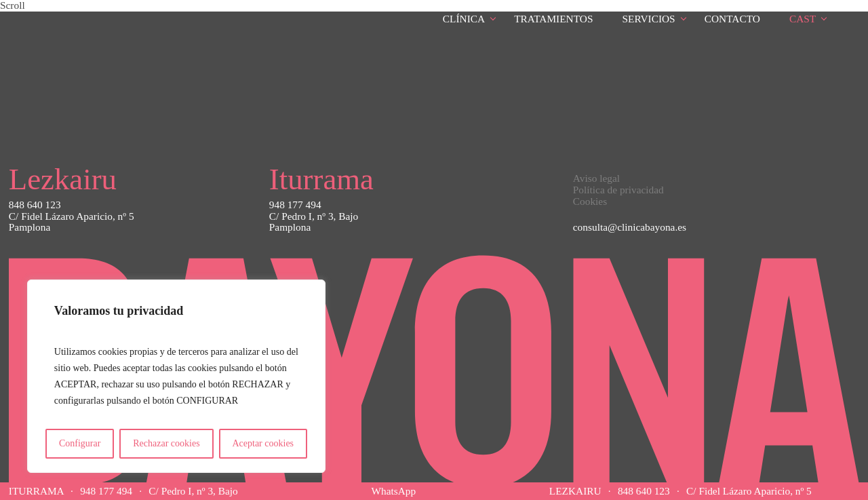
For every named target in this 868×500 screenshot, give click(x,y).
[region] (176, 376)
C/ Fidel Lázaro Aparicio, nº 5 (749, 491)
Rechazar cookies (166, 443)
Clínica (464, 19)
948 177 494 (106, 491)
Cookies (590, 201)
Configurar (80, 443)
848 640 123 (644, 491)
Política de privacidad (618, 190)
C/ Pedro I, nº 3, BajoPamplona (314, 222)
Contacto (732, 19)
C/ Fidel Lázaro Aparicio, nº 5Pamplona (72, 222)
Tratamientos (553, 19)
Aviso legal (596, 178)
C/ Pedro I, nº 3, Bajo (193, 491)
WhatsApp (393, 491)
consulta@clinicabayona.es (630, 227)
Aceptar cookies (263, 443)
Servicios (649, 19)
